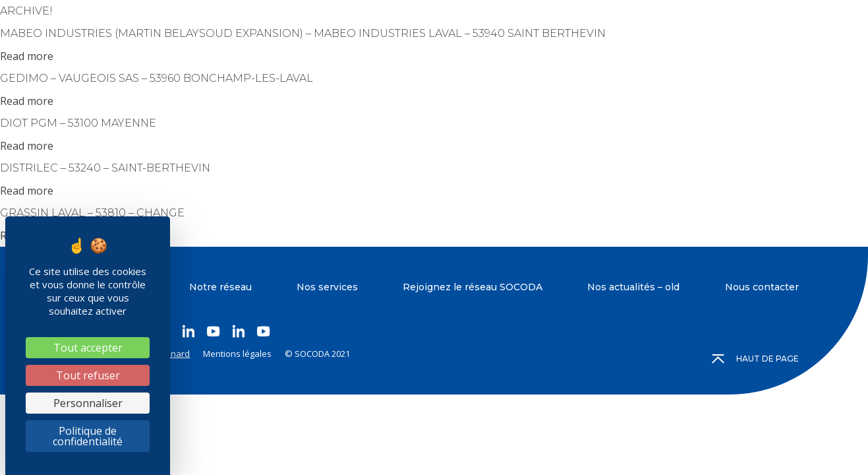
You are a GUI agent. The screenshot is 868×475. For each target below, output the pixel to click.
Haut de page (756, 359)
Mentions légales (237, 354)
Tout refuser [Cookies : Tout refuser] (88, 375)
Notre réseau (220, 287)
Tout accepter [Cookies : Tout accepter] (88, 348)
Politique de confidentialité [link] (88, 436)
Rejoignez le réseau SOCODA (473, 287)
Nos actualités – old (633, 287)
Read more (27, 56)
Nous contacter (762, 287)
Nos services (327, 287)
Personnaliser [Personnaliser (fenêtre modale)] (88, 403)
